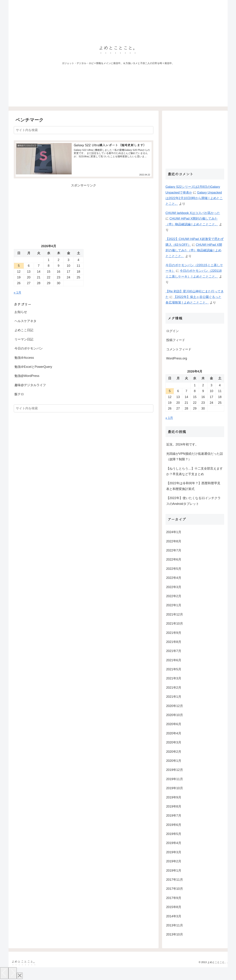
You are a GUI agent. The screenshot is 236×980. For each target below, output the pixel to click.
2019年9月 (174, 797)
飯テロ (19, 394)
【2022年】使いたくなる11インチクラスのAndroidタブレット (193, 501)
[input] (84, 130)
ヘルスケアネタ (25, 321)
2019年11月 (175, 779)
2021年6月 (174, 660)
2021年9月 (174, 633)
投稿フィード (176, 340)
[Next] (13, 973)
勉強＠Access (24, 358)
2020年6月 (174, 724)
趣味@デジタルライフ (30, 385)
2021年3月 (174, 678)
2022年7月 (174, 550)
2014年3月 (174, 916)
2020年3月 (174, 742)
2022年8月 (174, 541)
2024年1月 (174, 532)
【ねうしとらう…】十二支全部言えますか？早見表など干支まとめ (194, 471)
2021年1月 (174, 697)
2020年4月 (174, 733)
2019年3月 (174, 852)
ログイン (173, 331)
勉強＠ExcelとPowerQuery (33, 367)
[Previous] (4, 973)
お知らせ (21, 312)
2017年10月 (175, 889)
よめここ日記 (24, 330)
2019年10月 (175, 788)
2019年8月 (174, 806)
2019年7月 (174, 816)
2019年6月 (174, 825)
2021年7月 (174, 651)
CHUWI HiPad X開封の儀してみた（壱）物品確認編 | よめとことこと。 (194, 250)
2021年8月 (174, 642)
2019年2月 (174, 861)
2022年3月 (174, 587)
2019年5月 (174, 834)
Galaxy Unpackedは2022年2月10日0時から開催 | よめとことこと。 (194, 198)
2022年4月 (174, 578)
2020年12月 (175, 706)
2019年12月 (175, 770)
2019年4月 (174, 843)
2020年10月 (175, 715)
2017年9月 (174, 898)
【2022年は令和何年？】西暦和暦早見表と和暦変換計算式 (193, 486)
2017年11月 (175, 880)
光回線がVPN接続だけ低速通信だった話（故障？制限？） (195, 456)
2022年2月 (174, 596)
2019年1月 (174, 871)
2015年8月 (174, 907)
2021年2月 (174, 688)
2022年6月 (174, 559)
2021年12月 (175, 614)
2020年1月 (174, 761)
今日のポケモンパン (29, 348)
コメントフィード (179, 349)
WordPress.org (177, 358)
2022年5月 (174, 569)
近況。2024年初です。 (182, 444)
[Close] (20, 976)
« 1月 (18, 292)
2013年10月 (175, 934)
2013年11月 (175, 925)
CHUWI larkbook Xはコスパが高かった (193, 213)
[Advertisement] (84, 213)
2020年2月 (174, 752)
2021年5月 (174, 669)
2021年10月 (175, 624)
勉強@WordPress (27, 376)
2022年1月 (174, 605)
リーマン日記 (24, 339)
